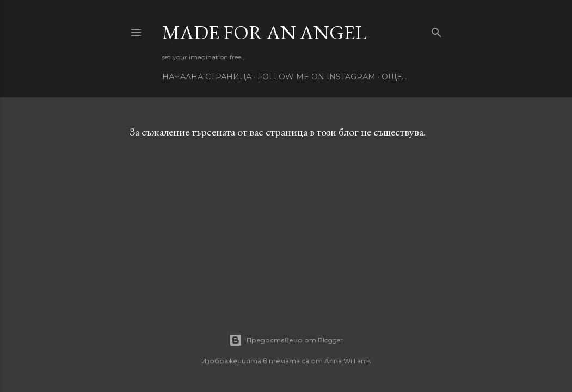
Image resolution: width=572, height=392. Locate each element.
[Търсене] (436, 30)
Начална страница (207, 77)
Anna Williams (347, 361)
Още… (394, 77)
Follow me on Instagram (316, 77)
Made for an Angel (264, 32)
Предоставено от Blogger (286, 340)
